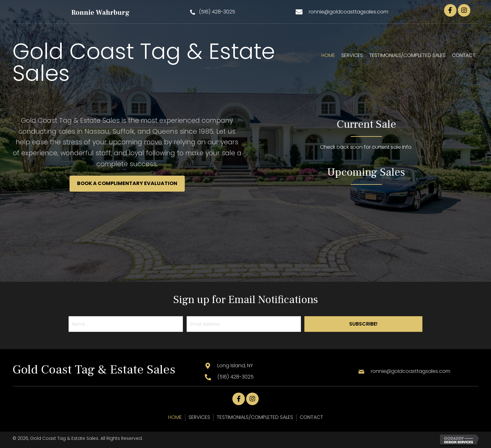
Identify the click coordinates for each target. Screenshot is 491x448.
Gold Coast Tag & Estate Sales (144, 62)
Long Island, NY (235, 366)
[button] (213, 12)
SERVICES (199, 417)
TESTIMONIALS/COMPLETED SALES (255, 417)
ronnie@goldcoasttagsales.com (349, 12)
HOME (175, 417)
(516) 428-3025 (235, 377)
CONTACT (311, 417)
